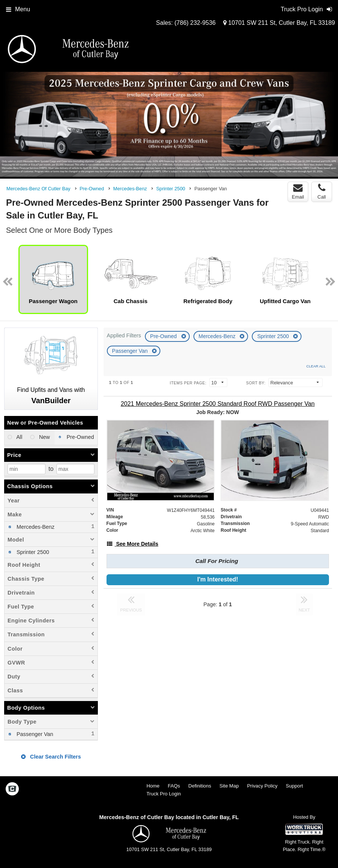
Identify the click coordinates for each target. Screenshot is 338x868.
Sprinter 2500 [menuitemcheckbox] (32, 552)
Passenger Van (131, 351)
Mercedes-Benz (218, 336)
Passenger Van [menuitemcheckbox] (34, 734)
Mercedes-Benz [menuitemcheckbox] (35, 527)
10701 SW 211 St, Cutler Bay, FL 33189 (279, 23)
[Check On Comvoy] (12, 789)
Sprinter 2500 (274, 336)
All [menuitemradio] (19, 437)
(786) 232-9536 (195, 23)
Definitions (200, 786)
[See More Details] (132, 544)
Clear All (316, 366)
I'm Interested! (218, 579)
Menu (18, 9)
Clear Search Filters (51, 757)
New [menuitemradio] (44, 437)
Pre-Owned (164, 336)
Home (153, 786)
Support (294, 786)
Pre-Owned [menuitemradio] (80, 437)
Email (298, 191)
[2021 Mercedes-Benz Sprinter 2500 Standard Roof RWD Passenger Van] (218, 404)
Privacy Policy (262, 786)
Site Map (229, 786)
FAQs (174, 786)
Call (321, 191)
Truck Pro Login (164, 794)
